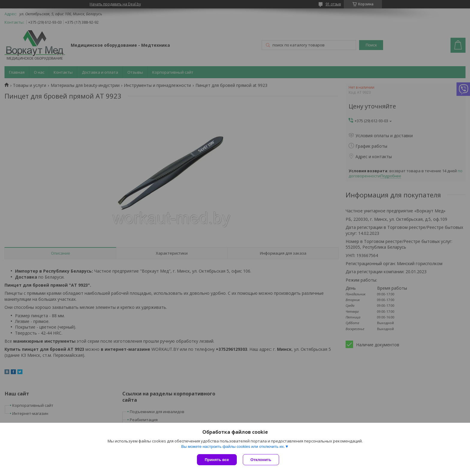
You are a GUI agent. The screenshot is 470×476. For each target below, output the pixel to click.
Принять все (217, 460)
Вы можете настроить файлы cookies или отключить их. (233, 446)
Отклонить (261, 460)
